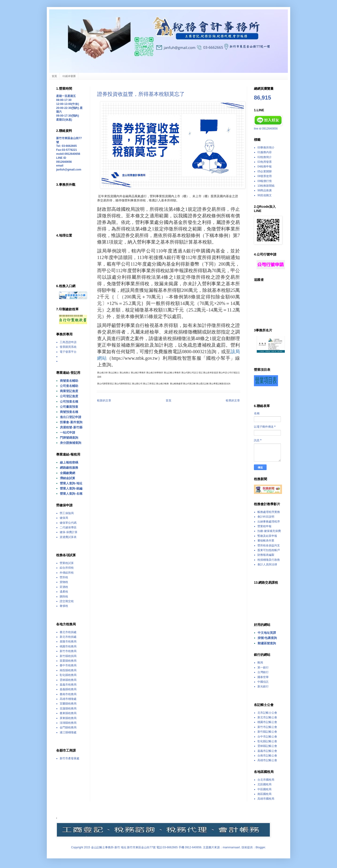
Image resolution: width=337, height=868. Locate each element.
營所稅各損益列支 (269, 545)
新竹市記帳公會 (267, 727)
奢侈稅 (64, 606)
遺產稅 (64, 592)
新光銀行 (263, 686)
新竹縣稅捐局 (68, 656)
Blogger (260, 847)
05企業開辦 (265, 171)
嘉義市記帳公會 (267, 751)
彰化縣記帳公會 (267, 741)
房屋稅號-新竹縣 (71, 427)
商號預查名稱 (69, 412)
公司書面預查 (69, 407)
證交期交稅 (67, 601)
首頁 (54, 76)
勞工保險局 (67, 513)
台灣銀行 (263, 672)
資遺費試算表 (68, 537)
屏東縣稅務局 (68, 718)
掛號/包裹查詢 (267, 638)
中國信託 (263, 682)
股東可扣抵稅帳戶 (269, 550)
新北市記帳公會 (267, 717)
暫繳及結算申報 (267, 536)
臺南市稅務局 (68, 694)
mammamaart (231, 847)
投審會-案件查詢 (71, 422)
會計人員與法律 (267, 564)
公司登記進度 (69, 396)
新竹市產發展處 (70, 758)
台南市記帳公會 (267, 756)
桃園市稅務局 (68, 646)
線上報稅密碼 (69, 462)
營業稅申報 (264, 526)
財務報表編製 (266, 555)
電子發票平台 (68, 352)
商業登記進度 (69, 391)
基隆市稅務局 (68, 642)
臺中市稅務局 (68, 665)
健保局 (64, 518)
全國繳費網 (68, 473)
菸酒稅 (64, 587)
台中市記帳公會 (267, 737)
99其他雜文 (265, 195)
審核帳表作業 (266, 541)
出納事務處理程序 (269, 522)
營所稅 (64, 577)
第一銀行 (263, 668)
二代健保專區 (68, 527)
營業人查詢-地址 (71, 483)
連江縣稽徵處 (68, 732)
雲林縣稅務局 (68, 680)
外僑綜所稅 (67, 573)
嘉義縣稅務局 (68, 689)
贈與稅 (64, 597)
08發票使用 (265, 176)
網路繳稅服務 (69, 468)
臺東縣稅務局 (68, 713)
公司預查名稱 (69, 402)
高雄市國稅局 (266, 799)
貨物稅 (64, 582)
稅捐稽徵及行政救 (269, 560)
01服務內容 (265, 152)
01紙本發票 (69, 76)
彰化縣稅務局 (68, 675)
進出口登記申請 (71, 417)
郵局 (260, 663)
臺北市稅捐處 (68, 632)
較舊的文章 (233, 401)
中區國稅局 (264, 789)
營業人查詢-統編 (71, 488)
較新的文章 (104, 401)
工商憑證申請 (68, 342)
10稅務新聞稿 (266, 186)
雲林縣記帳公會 (267, 746)
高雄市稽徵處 (68, 699)
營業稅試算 (67, 563)
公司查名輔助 (69, 386)
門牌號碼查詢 (69, 438)
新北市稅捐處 (68, 637)
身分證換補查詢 (71, 443)
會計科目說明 (266, 517)
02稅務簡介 (265, 157)
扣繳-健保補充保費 (269, 531)
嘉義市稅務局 (68, 685)
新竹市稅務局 (68, 651)
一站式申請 (68, 432)
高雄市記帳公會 (267, 760)
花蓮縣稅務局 (68, 708)
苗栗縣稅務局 (68, 661)
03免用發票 (265, 162)
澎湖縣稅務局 (68, 723)
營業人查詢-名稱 (71, 494)
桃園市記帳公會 (267, 722)
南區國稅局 (264, 794)
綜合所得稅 (67, 568)
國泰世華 (263, 677)
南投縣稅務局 (68, 670)
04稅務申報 (265, 167)
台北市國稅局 (266, 780)
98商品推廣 (265, 190)
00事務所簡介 (266, 148)
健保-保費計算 (69, 532)
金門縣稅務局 (68, 727)
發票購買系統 (68, 347)
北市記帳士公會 (267, 713)
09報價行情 (265, 181)
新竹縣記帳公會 (267, 732)
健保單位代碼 (68, 523)
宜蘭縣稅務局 (68, 704)
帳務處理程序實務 (269, 512)
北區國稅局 (264, 784)
